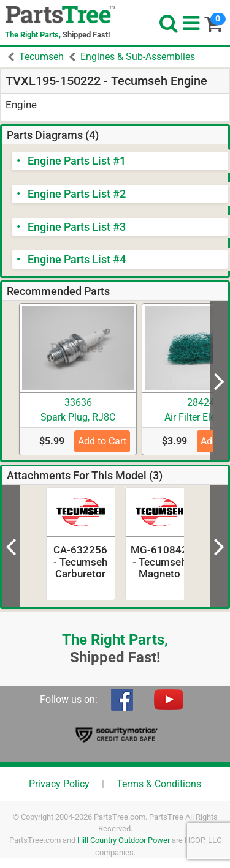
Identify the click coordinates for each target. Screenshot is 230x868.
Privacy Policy (59, 784)
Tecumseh (41, 57)
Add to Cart (102, 441)
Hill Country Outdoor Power (124, 840)
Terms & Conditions (159, 784)
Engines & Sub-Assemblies (138, 57)
